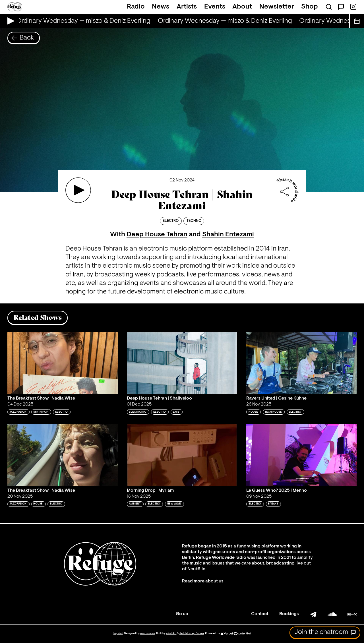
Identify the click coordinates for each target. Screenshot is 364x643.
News (161, 7)
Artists (187, 7)
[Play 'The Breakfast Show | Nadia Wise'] (63, 363)
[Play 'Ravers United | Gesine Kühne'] (301, 363)
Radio (136, 7)
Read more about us (203, 581)
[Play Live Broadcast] (10, 21)
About (242, 7)
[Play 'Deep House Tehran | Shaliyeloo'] (182, 363)
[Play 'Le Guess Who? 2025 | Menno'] (301, 455)
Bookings (289, 614)
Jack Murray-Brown (192, 633)
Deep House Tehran (157, 235)
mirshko (171, 633)
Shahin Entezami (228, 235)
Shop (310, 7)
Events (215, 7)
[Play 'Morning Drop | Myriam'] (182, 455)
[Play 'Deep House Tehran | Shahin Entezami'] (78, 190)
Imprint (118, 633)
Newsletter (277, 7)
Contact (260, 614)
